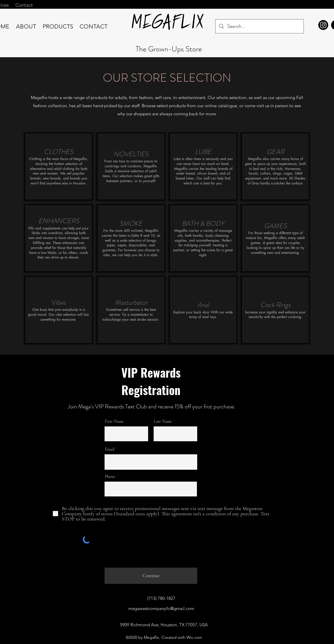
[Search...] (259, 26)
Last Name (163, 421)
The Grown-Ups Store (169, 49)
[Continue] (151, 576)
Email (110, 449)
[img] (59, 166)
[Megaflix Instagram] (323, 25)
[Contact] (24, 5)
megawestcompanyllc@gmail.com (161, 608)
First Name (114, 421)
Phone (110, 477)
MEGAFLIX (168, 24)
